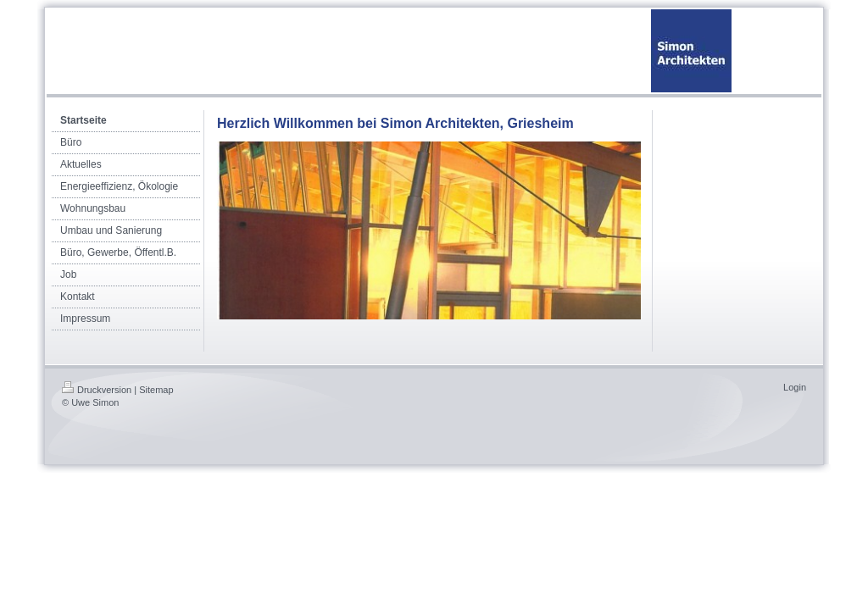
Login (795, 387)
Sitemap (156, 390)
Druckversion (97, 390)
